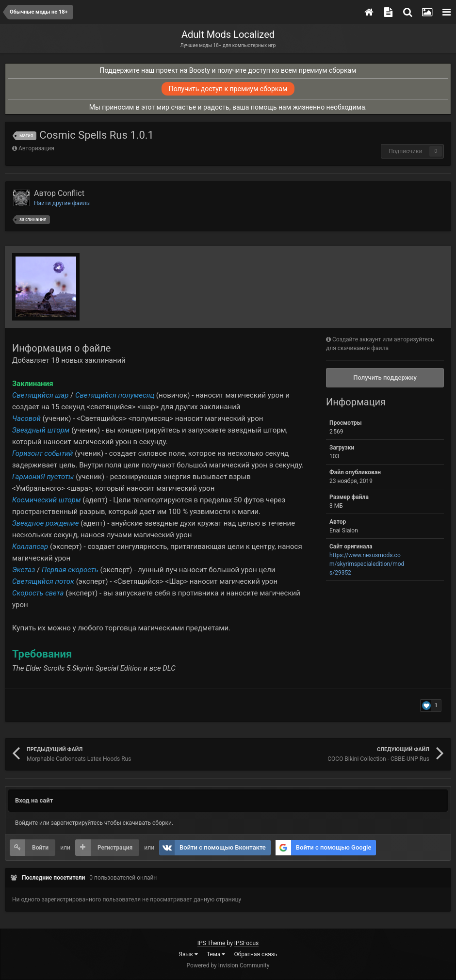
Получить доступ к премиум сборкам (228, 89)
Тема (216, 954)
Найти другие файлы (62, 203)
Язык (189, 954)
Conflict (71, 193)
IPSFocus (246, 943)
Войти (40, 848)
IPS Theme (212, 943)
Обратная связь (255, 954)
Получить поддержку (385, 378)
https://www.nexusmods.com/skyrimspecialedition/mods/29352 (367, 564)
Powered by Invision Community (228, 965)
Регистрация (115, 848)
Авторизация (36, 148)
